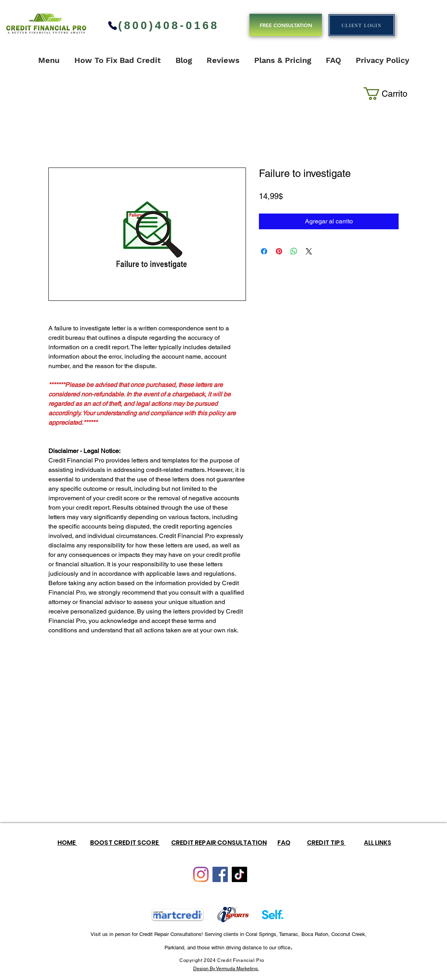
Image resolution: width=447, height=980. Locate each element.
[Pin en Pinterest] (279, 251)
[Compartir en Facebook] (264, 251)
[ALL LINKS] (377, 842)
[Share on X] (309, 251)
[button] (387, 94)
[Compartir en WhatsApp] (294, 251)
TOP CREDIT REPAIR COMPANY (279, 9)
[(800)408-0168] (163, 25)
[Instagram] (201, 874)
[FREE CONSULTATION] (286, 25)
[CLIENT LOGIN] (362, 25)
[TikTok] (239, 874)
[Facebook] (220, 874)
